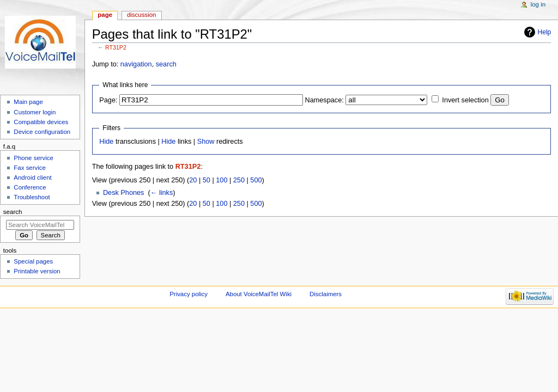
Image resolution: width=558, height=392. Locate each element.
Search (13, 212)
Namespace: (325, 100)
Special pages (33, 261)
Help (545, 32)
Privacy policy (189, 294)
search (166, 64)
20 (193, 180)
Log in (538, 4)
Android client (32, 177)
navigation (136, 64)
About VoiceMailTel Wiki (259, 294)
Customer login (35, 112)
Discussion (141, 15)
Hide (106, 142)
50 (207, 180)
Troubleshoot (32, 197)
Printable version (37, 271)
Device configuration (42, 132)
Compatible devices (41, 122)
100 (222, 180)
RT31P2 (116, 47)
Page (105, 15)
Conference (30, 187)
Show (206, 142)
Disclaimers (326, 294)
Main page (28, 102)
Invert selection (465, 100)
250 (239, 180)
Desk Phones (123, 193)
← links (162, 193)
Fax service (30, 168)
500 (256, 180)
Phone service (34, 158)
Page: (108, 100)
